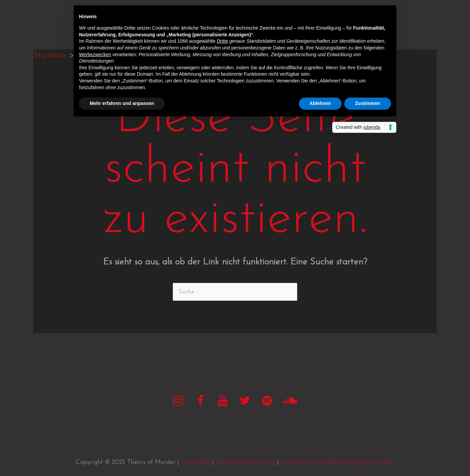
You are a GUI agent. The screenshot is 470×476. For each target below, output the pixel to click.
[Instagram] (178, 402)
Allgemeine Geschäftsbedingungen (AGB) (338, 462)
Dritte (222, 41)
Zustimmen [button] (368, 103)
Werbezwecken (95, 54)
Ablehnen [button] (320, 103)
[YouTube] (223, 402)
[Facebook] (200, 402)
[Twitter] (245, 402)
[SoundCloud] (289, 402)
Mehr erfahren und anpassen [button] (122, 103)
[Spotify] (267, 402)
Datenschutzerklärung (245, 462)
